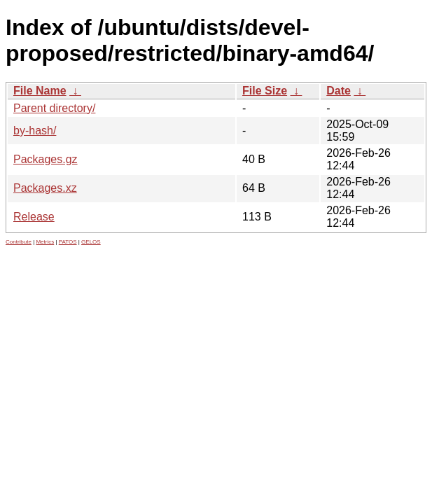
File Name (40, 91)
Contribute (19, 242)
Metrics (45, 242)
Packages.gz (46, 159)
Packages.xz (45, 188)
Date (339, 91)
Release (34, 217)
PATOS (68, 242)
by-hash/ (35, 131)
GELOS (91, 242)
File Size (265, 91)
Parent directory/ (54, 108)
